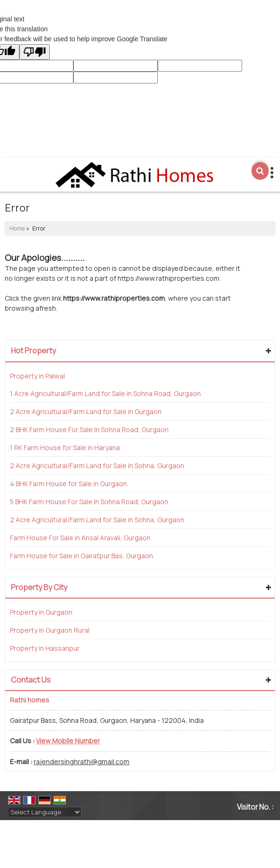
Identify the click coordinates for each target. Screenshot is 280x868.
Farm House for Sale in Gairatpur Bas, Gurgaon (81, 556)
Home (17, 228)
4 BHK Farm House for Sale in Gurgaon (68, 484)
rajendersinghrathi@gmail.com (81, 762)
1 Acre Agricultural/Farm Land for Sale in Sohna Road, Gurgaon (105, 393)
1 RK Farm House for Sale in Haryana (65, 448)
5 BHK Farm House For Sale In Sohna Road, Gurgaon (89, 502)
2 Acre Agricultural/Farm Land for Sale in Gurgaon (86, 411)
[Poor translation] (35, 52)
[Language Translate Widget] (45, 812)
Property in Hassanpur (45, 648)
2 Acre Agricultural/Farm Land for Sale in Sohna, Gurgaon (97, 466)
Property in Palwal (37, 376)
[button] (68, 741)
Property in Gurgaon (41, 612)
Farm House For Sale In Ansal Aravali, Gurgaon (80, 538)
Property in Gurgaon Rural (50, 630)
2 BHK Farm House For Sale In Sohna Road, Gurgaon (89, 429)
